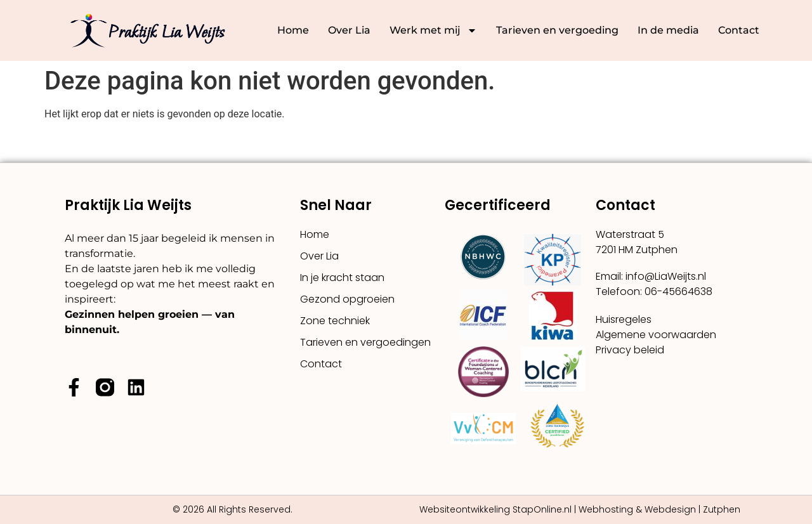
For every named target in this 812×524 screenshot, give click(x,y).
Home (293, 30)
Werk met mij (433, 30)
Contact (739, 30)
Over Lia (349, 30)
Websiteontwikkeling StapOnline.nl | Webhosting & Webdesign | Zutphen (580, 509)
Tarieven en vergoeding (557, 30)
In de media (668, 30)
